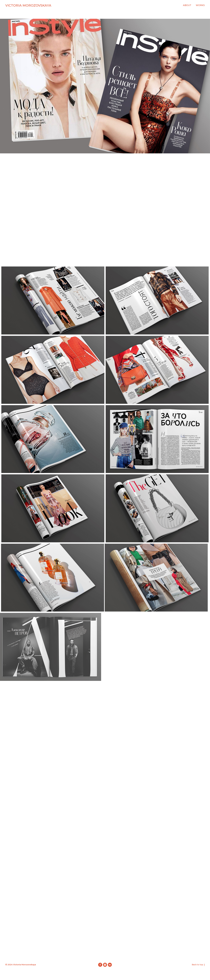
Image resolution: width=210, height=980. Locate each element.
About (187, 5)
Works (200, 5)
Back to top (198, 965)
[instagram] (105, 965)
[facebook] (100, 965)
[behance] (110, 965)
